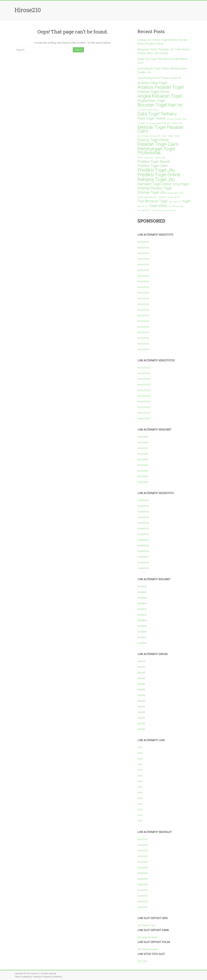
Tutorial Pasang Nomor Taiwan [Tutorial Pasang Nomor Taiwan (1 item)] (163, 210)
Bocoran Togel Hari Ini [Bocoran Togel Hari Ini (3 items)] (160, 105)
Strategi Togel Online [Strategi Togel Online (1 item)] (175, 193)
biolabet (142, 586)
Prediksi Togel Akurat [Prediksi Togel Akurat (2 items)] (154, 162)
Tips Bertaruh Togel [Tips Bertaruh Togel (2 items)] (153, 201)
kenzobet (143, 437)
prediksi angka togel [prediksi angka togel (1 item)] (145, 158)
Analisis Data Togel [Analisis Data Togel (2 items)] (152, 83)
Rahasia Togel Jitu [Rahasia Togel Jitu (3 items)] (156, 179)
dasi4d (141, 661)
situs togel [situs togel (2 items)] (181, 184)
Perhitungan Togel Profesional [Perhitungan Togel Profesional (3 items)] (156, 151)
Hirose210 (28, 10)
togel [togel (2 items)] (186, 201)
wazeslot (143, 839)
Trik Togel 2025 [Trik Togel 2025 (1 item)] (144, 210)
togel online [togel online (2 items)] (158, 206)
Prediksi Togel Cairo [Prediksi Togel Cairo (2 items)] (153, 166)
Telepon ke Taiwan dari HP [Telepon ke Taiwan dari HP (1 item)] (169, 197)
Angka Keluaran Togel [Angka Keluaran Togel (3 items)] (160, 96)
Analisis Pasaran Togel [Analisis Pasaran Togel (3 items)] (161, 87)
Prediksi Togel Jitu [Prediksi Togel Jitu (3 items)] (156, 170)
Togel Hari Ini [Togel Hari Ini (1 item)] (143, 206)
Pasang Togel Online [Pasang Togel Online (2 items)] (153, 140)
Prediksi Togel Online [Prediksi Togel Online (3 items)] (159, 175)
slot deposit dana (147, 937)
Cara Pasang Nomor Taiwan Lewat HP (159, 78)
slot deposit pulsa (147, 949)
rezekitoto (143, 500)
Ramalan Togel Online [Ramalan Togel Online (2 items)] (154, 184)
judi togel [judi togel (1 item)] (141, 123)
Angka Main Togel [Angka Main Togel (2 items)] (151, 101)
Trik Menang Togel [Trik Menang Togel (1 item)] (176, 206)
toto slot (142, 961)
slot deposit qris (147, 925)
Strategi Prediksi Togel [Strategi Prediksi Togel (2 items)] (155, 188)
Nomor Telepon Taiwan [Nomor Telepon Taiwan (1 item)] (171, 136)
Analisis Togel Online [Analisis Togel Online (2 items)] (153, 92)
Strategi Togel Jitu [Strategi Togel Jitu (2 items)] (152, 192)
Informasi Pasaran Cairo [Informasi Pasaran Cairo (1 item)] (177, 119)
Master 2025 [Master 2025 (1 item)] (177, 123)
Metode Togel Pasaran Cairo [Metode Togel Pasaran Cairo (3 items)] (161, 129)
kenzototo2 (144, 368)
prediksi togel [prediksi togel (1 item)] (160, 158)
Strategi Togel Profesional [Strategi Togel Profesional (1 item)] (147, 197)
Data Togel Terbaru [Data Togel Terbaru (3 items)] (157, 114)
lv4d (140, 747)
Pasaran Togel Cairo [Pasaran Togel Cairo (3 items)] (158, 144)
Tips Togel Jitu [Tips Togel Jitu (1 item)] (175, 202)
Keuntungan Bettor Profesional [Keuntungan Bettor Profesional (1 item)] (158, 123)
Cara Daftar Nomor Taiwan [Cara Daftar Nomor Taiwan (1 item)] (148, 110)
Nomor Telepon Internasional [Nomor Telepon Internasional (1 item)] (149, 136)
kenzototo (143, 242)
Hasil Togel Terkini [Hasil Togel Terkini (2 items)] (151, 118)
